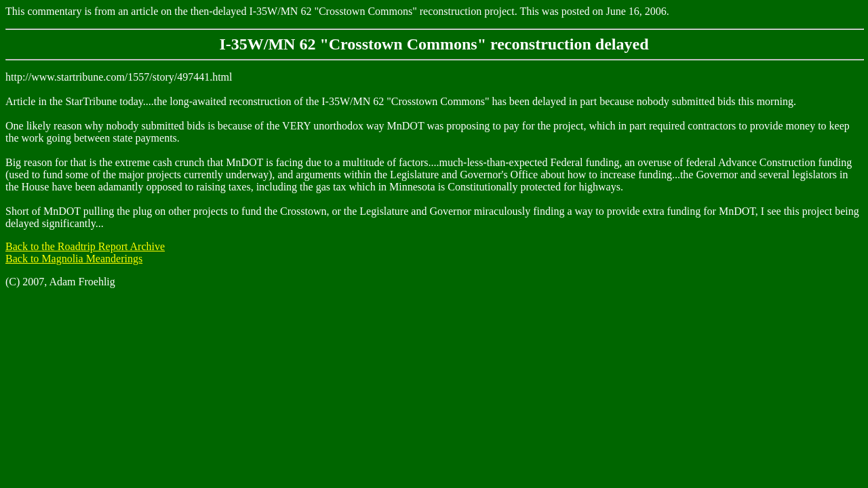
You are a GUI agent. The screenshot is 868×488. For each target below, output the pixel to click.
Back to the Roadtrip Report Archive (85, 246)
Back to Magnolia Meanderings (74, 259)
